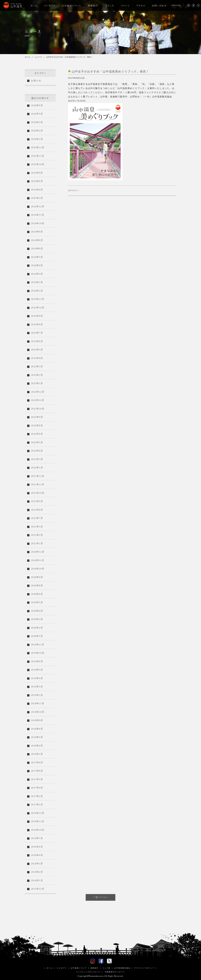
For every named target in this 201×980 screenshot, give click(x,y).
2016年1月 (37, 880)
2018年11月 (38, 703)
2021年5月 (37, 527)
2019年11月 (38, 645)
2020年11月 (38, 560)
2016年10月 (38, 830)
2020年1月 (37, 636)
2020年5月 (37, 602)
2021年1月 (37, 543)
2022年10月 (38, 409)
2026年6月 (37, 105)
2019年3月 (37, 687)
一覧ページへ (101, 897)
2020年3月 (37, 619)
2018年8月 (37, 729)
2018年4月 (37, 746)
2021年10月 (38, 493)
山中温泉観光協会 (122, 968)
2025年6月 (37, 181)
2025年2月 (37, 198)
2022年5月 (37, 442)
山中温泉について (79, 968)
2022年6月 (37, 434)
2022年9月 (37, 417)
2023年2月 (37, 375)
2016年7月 (37, 838)
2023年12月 (38, 299)
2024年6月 (37, 249)
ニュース (38, 57)
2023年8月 (37, 324)
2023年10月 (38, 308)
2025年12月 (38, 147)
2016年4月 (37, 855)
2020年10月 (38, 569)
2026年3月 (37, 122)
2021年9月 (37, 501)
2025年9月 (37, 173)
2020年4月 (37, 611)
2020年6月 (37, 594)
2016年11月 (38, 821)
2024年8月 (37, 240)
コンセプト (62, 968)
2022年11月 (38, 400)
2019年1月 (37, 695)
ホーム (28, 57)
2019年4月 (37, 678)
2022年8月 (37, 426)
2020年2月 (37, 628)
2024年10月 (38, 223)
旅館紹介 (94, 968)
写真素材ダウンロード (114, 972)
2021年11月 (38, 484)
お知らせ (36, 81)
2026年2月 (37, 131)
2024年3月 (37, 274)
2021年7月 (37, 518)
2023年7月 (37, 333)
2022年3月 (37, 459)
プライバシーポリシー (144, 968)
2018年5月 (37, 737)
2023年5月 (37, 350)
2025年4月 (37, 190)
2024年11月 (38, 215)
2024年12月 (38, 207)
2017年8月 (37, 771)
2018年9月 (37, 720)
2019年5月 (37, 670)
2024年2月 (37, 282)
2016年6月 (37, 847)
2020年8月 (37, 586)
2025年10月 (38, 164)
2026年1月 (37, 139)
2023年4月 (37, 358)
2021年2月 (37, 535)
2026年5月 (37, 114)
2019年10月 (38, 653)
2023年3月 (37, 366)
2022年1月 (37, 468)
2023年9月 (37, 316)
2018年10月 (38, 712)
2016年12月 (38, 813)
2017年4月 (37, 788)
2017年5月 (37, 779)
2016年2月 (37, 872)
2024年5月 (37, 257)
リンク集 (106, 968)
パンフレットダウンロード (88, 972)
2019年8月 (37, 661)
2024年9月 (37, 232)
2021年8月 (37, 510)
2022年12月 (38, 392)
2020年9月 (37, 577)
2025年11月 (38, 156)
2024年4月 (37, 265)
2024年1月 (37, 291)
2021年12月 (38, 476)
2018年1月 (37, 754)
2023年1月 (37, 383)
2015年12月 (38, 889)
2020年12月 (38, 552)
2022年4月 (37, 451)
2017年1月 (37, 805)
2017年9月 (37, 763)
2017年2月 (37, 796)
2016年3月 (37, 864)
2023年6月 (37, 341)
